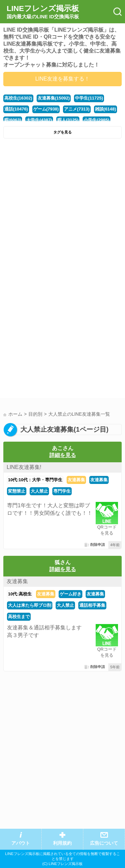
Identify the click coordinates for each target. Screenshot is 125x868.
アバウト (21, 843)
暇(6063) (13, 120)
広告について (104, 843)
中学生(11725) (89, 98)
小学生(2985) (96, 120)
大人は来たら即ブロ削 (30, 605)
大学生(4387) (39, 120)
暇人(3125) (68, 120)
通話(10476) (16, 109)
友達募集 (76, 480)
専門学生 (62, 491)
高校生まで (19, 617)
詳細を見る (63, 455)
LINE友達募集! (24, 467)
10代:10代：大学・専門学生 (35, 480)
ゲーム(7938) (46, 109)
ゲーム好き (70, 594)
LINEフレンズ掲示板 (43, 12)
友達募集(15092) (54, 98)
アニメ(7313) (77, 109)
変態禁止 (17, 491)
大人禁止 (39, 491)
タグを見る (62, 132)
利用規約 (62, 843)
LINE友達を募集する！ (63, 79)
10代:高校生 (20, 594)
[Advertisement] (62, 208)
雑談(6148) (105, 109)
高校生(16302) (18, 98)
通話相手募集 (92, 605)
